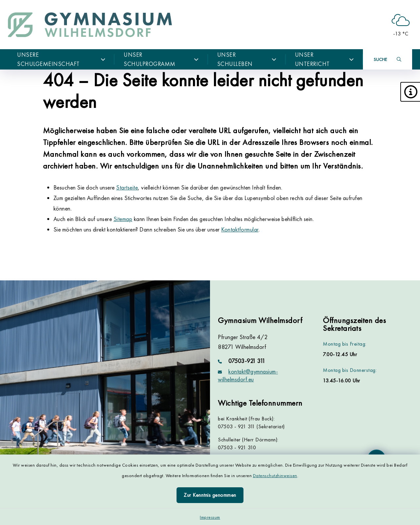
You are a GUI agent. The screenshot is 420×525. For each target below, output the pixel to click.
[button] (410, 92)
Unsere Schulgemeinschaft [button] (61, 59)
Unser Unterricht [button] (324, 59)
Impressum (210, 517)
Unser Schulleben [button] (247, 59)
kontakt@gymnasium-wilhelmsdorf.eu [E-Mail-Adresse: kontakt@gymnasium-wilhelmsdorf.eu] (248, 375)
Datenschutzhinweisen (275, 475)
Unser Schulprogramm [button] (161, 59)
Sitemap (123, 219)
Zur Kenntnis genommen (210, 495)
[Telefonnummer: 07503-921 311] (262, 361)
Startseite (127, 187)
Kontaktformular (240, 229)
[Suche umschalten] (388, 59)
